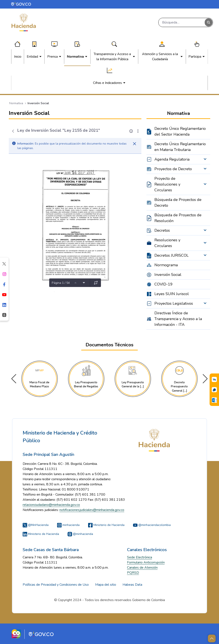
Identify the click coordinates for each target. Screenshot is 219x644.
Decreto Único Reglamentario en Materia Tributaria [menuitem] (180, 147)
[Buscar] (182, 22)
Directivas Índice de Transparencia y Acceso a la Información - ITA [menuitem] (178, 319)
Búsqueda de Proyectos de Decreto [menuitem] (178, 203)
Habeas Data (132, 585)
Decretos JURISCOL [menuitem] (172, 255)
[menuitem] (18, 57)
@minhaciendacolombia (152, 525)
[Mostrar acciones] (138, 131)
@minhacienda (80, 534)
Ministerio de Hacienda (106, 525)
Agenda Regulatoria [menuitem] (172, 159)
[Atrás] (13, 131)
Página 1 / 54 (61, 283)
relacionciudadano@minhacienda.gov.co (51, 505)
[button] (205, 379)
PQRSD (133, 573)
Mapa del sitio (106, 585)
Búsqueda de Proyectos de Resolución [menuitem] (178, 218)
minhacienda (68, 525)
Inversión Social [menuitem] (168, 275)
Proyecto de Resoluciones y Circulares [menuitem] (167, 184)
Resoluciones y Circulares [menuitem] (167, 243)
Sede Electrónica (140, 557)
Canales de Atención (142, 568)
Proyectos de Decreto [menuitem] (173, 169)
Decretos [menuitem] (162, 230)
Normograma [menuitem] (166, 265)
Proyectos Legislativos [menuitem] (174, 303)
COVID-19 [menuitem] (164, 284)
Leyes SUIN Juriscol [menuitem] (172, 294)
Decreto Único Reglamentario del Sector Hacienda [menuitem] (180, 131)
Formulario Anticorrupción (146, 562)
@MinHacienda (36, 525)
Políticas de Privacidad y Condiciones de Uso (56, 585)
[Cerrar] (135, 144)
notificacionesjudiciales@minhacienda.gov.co (92, 510)
